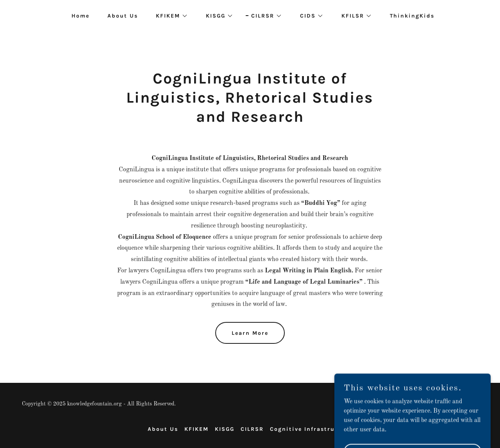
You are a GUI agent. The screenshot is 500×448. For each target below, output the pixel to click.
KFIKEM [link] (196, 429)
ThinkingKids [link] (412, 16)
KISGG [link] (225, 429)
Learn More (250, 333)
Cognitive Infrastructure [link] (311, 429)
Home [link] (80, 16)
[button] (169, 16)
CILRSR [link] (252, 429)
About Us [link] (123, 16)
